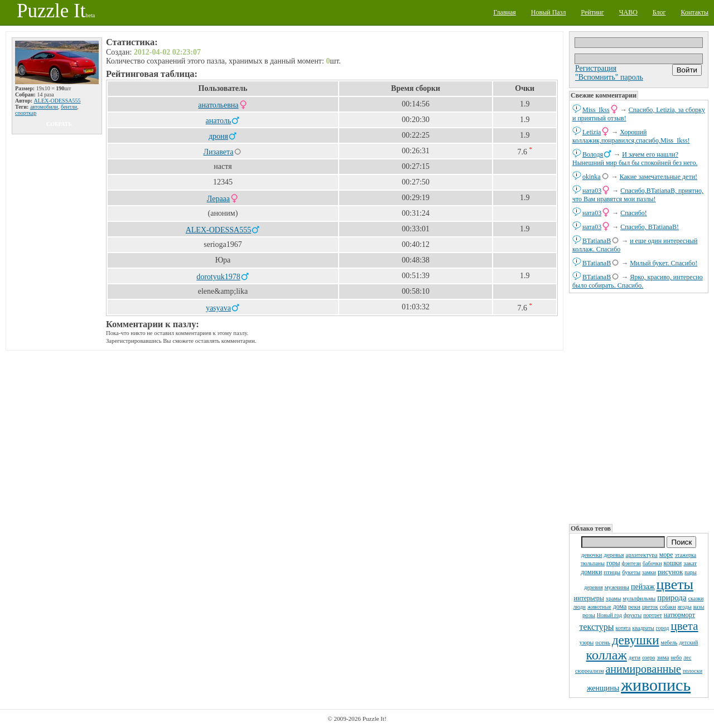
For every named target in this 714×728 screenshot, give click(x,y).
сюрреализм (589, 671)
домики (591, 572)
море (666, 555)
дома (620, 606)
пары (691, 572)
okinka (592, 177)
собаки (668, 607)
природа (672, 598)
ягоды (685, 607)
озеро (648, 657)
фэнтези (631, 563)
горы (613, 563)
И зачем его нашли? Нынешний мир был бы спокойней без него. (635, 159)
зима (663, 657)
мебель (669, 642)
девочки (592, 555)
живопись (656, 685)
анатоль (219, 121)
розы (589, 615)
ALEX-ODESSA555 (57, 101)
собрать (59, 124)
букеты (631, 572)
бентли (69, 107)
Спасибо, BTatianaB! (650, 227)
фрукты (633, 615)
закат (690, 563)
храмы (614, 598)
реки (634, 606)
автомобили (44, 107)
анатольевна (218, 105)
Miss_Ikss (596, 110)
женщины (603, 688)
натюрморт (679, 615)
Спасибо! (634, 213)
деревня (594, 587)
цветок (650, 607)
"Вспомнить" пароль (609, 77)
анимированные (643, 669)
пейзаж (643, 587)
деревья (614, 555)
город (663, 628)
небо (676, 657)
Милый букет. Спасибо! (664, 263)
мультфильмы (639, 598)
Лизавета (218, 152)
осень (603, 642)
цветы (675, 584)
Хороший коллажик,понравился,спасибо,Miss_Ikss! (631, 136)
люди (580, 607)
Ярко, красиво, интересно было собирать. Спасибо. (638, 281)
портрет (653, 615)
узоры (587, 642)
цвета (684, 626)
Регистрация (596, 68)
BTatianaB (597, 241)
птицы (612, 572)
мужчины (617, 587)
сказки (696, 598)
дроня (218, 136)
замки (649, 572)
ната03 (592, 191)
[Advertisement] (639, 407)
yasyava (218, 308)
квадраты (643, 628)
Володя (593, 154)
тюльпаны (593, 563)
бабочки (652, 563)
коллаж (607, 655)
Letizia (592, 132)
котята (623, 628)
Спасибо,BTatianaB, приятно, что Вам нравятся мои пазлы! (638, 195)
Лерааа (218, 199)
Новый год (609, 615)
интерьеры (589, 598)
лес (687, 657)
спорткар (26, 113)
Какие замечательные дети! (658, 177)
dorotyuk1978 (218, 277)
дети (635, 657)
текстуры (596, 627)
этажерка (686, 555)
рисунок (670, 572)
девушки (636, 640)
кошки (673, 563)
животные (599, 607)
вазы (699, 607)
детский (688, 642)
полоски (693, 671)
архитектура (642, 555)
